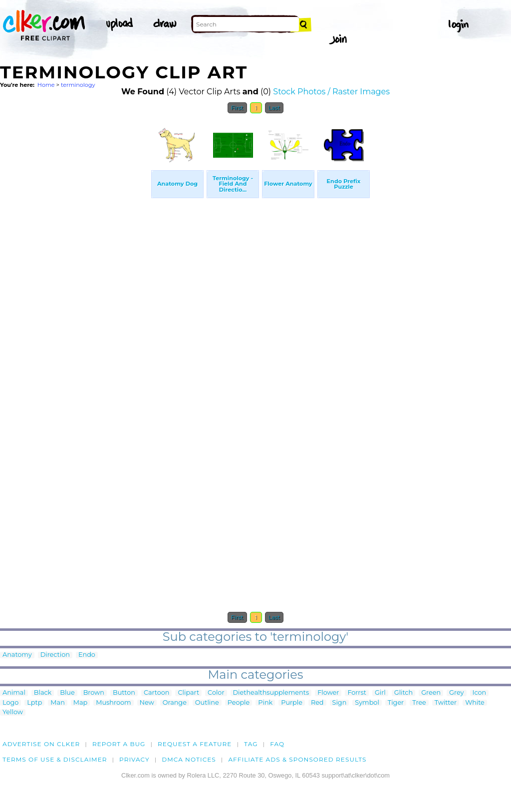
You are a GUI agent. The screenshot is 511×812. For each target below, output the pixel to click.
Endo (87, 655)
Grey (456, 693)
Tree (419, 703)
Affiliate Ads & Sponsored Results (297, 759)
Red (317, 703)
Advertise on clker (41, 744)
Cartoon (157, 693)
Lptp (34, 703)
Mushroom (113, 703)
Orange (175, 703)
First (237, 108)
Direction (55, 655)
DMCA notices (189, 759)
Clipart (188, 693)
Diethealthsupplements (271, 693)
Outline (207, 703)
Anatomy (17, 655)
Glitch (403, 693)
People (239, 703)
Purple (292, 703)
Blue (67, 693)
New (147, 703)
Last (274, 108)
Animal (14, 693)
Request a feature (195, 744)
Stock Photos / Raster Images (331, 92)
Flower (328, 693)
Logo (10, 703)
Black (43, 693)
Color (216, 693)
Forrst (357, 693)
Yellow (13, 712)
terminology (78, 85)
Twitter (446, 703)
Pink (265, 703)
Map (80, 703)
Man (57, 703)
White (475, 703)
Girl (380, 693)
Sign (340, 703)
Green (431, 693)
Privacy (134, 759)
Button (124, 693)
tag (251, 744)
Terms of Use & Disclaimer (55, 759)
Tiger (396, 703)
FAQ (277, 744)
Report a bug (119, 744)
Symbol (367, 703)
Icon (480, 693)
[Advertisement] (75, 269)
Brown (94, 693)
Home (46, 85)
